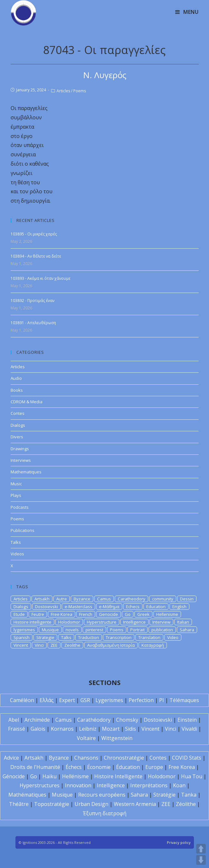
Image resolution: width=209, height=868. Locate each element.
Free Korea (62, 614)
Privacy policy (179, 842)
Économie (99, 767)
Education (156, 607)
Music (16, 484)
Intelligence (134, 622)
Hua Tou (192, 776)
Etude (19, 614)
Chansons (86, 758)
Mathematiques (26, 472)
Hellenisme (167, 614)
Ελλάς (47, 700)
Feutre (38, 614)
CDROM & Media (27, 402)
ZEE (54, 645)
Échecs (74, 767)
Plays (16, 495)
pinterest (94, 630)
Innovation (78, 785)
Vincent (21, 645)
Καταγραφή (153, 645)
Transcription (119, 637)
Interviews (21, 460)
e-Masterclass (78, 607)
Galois (38, 729)
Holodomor (69, 622)
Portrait (137, 630)
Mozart (111, 729)
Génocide (14, 776)
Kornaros (62, 729)
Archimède (37, 720)
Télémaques (184, 700)
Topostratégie (52, 804)
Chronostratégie (124, 758)
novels (72, 630)
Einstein (187, 720)
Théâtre (19, 804)
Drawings (20, 449)
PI (162, 700)
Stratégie (164, 795)
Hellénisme (75, 776)
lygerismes (24, 630)
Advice (11, 758)
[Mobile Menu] (187, 12)
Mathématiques (27, 795)
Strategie (45, 637)
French (86, 614)
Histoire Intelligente (32, 622)
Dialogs (18, 425)
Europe (154, 767)
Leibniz (88, 729)
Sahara (187, 630)
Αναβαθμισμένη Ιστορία (111, 645)
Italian (183, 622)
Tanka (189, 795)
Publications (23, 530)
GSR (85, 700)
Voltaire (86, 738)
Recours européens (102, 795)
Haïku (50, 776)
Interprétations (149, 785)
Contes (18, 413)
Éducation (128, 767)
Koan (179, 785)
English (179, 607)
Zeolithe (72, 645)
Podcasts (20, 507)
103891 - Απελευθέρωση (33, 323)
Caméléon (22, 700)
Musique (50, 630)
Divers (17, 437)
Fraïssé (17, 729)
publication (162, 630)
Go (128, 614)
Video (173, 637)
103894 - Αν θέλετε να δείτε (36, 256)
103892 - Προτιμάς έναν (32, 301)
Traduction (89, 637)
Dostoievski (46, 607)
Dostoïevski (158, 720)
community (163, 599)
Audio (16, 378)
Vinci (39, 645)
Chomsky (127, 720)
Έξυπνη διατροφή (105, 813)
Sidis (131, 729)
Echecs (133, 607)
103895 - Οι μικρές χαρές (34, 234)
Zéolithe (186, 804)
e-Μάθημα (109, 607)
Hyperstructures (40, 785)
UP (201, 849)
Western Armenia (135, 804)
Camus (104, 599)
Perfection (141, 700)
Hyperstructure (102, 622)
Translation (149, 637)
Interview (161, 622)
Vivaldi (189, 729)
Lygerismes (109, 700)
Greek (143, 614)
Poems (80, 91)
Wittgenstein (117, 738)
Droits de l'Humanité (35, 767)
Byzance (82, 599)
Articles (63, 91)
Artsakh (42, 599)
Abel (14, 720)
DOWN (201, 860)
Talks (16, 542)
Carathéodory (94, 720)
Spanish (22, 637)
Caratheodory (132, 599)
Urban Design (91, 804)
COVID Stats (187, 758)
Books (17, 390)
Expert (67, 700)
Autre (62, 599)
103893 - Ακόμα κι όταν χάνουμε (41, 278)
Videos (17, 554)
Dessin (187, 599)
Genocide (109, 614)
